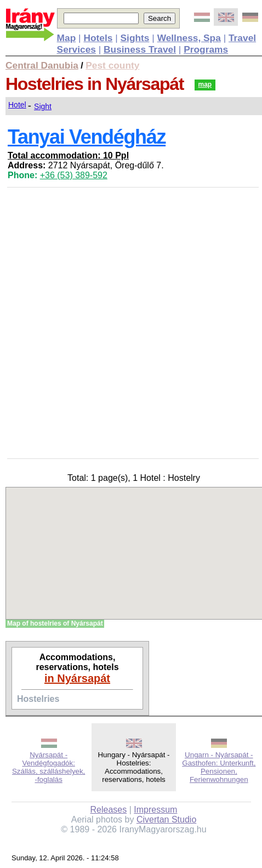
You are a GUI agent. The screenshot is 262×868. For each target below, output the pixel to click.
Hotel (17, 105)
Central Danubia (42, 65)
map (205, 84)
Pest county (112, 65)
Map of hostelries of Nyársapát (55, 623)
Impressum (155, 810)
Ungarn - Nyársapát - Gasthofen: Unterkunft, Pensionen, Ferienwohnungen (219, 767)
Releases (109, 810)
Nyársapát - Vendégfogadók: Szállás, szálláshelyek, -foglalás (49, 767)
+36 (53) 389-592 (74, 175)
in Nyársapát (77, 678)
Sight (43, 106)
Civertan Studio (166, 819)
